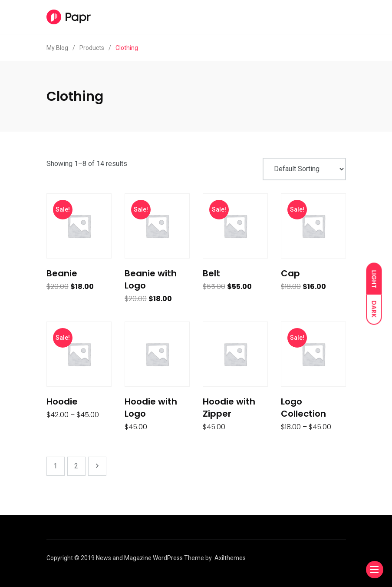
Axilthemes (230, 558)
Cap (290, 273)
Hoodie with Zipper (229, 408)
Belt (211, 273)
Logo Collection (303, 408)
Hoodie (62, 401)
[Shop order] (304, 169)
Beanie (62, 273)
